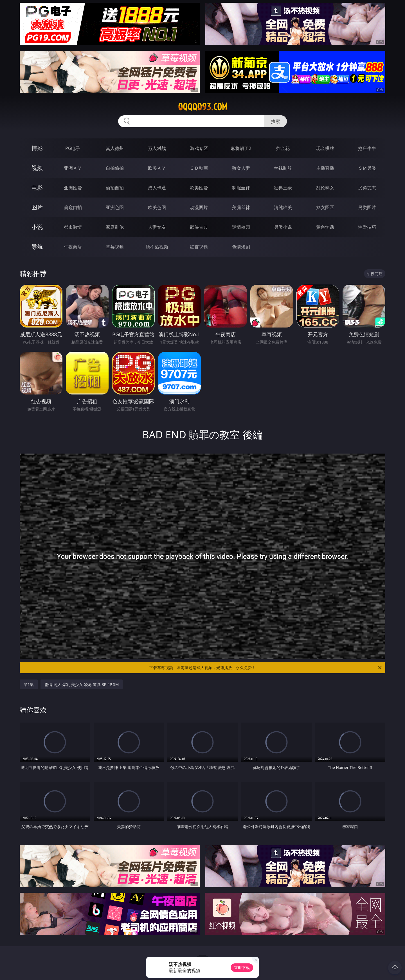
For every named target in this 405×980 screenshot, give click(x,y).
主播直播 (325, 168)
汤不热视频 (157, 247)
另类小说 (283, 227)
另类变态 (367, 188)
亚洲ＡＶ (73, 168)
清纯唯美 (283, 207)
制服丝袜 (241, 188)
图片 (37, 207)
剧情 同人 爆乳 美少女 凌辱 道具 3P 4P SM (82, 684)
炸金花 (283, 148)
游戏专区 (199, 148)
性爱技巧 (367, 227)
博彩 (37, 148)
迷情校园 (241, 227)
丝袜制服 (283, 168)
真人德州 (115, 148)
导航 (37, 247)
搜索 (276, 121)
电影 (37, 188)
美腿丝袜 (241, 207)
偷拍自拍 (115, 188)
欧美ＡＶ (157, 168)
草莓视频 (115, 247)
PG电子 (73, 148)
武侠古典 (199, 227)
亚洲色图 (115, 207)
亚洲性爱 (73, 188)
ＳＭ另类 (367, 168)
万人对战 (157, 148)
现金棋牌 (325, 148)
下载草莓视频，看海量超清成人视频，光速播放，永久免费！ (266, 668)
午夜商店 (73, 247)
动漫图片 (199, 207)
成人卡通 (157, 188)
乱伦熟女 (325, 188)
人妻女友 (157, 227)
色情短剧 (241, 247)
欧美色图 (157, 207)
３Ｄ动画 (199, 168)
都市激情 (73, 227)
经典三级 (283, 188)
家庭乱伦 (115, 227)
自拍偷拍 (115, 168)
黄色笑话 (325, 227)
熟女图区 (325, 207)
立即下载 (242, 967)
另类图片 (367, 207)
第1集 (29, 684)
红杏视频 (199, 247)
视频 (37, 168)
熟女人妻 (241, 168)
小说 (37, 227)
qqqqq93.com (203, 107)
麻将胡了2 (241, 148)
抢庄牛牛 (367, 148)
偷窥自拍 (73, 207)
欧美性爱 (199, 188)
